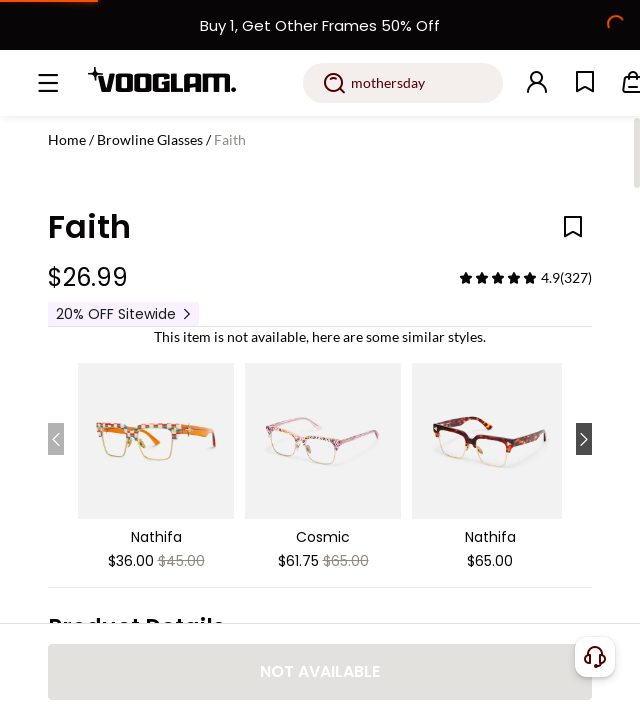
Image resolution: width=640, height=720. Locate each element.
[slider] (498, 278)
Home (67, 139)
